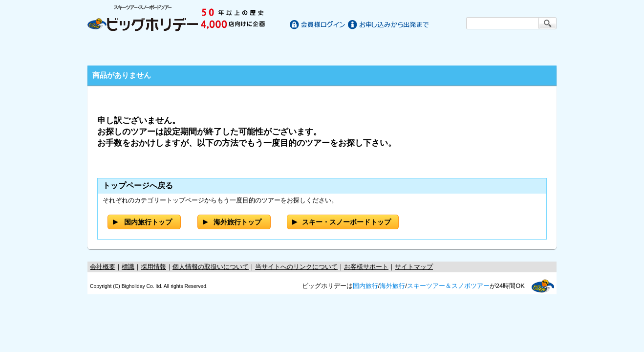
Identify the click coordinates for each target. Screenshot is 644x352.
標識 (128, 267)
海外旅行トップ (237, 222)
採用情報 (153, 267)
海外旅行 (392, 286)
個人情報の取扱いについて (211, 267)
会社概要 (103, 267)
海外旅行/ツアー (322, 50)
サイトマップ (414, 267)
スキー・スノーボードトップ (346, 222)
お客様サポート (526, 50)
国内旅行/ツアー (206, 50)
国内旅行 (365, 286)
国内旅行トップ (148, 222)
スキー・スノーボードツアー (438, 50)
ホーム (118, 50)
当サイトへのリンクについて (296, 267)
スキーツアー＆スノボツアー (448, 286)
